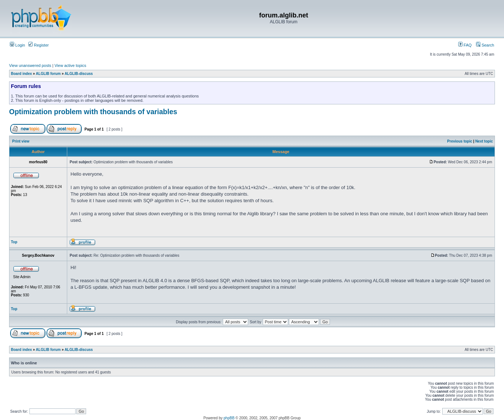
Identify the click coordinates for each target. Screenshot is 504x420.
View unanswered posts (30, 65)
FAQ (465, 45)
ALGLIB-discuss (79, 74)
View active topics (70, 65)
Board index (21, 74)
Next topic (484, 141)
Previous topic (460, 141)
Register (39, 45)
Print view (21, 141)
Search (485, 45)
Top (14, 242)
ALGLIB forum (48, 74)
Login (17, 45)
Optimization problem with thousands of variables (93, 112)
